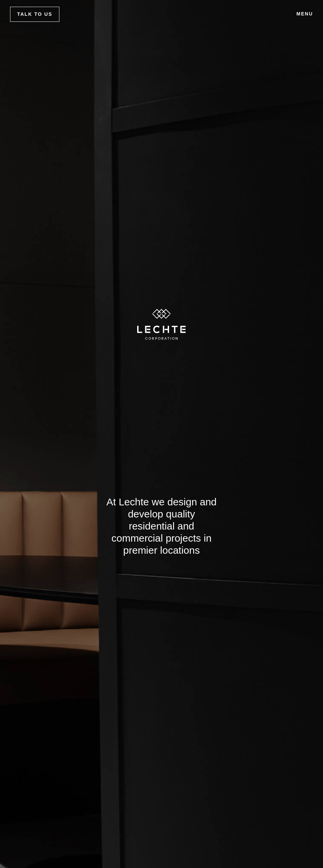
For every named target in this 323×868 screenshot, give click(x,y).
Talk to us (35, 14)
